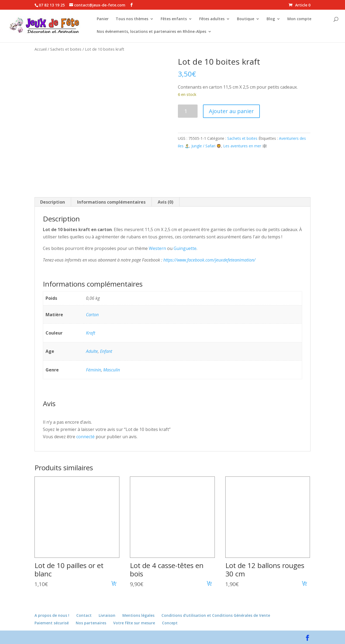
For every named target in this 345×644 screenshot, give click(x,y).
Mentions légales (138, 615)
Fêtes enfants (174, 19)
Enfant (106, 351)
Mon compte (299, 19)
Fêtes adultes (212, 19)
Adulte (92, 351)
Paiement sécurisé (52, 623)
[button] (114, 584)
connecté (85, 437)
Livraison (107, 615)
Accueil (41, 49)
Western (157, 248)
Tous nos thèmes (132, 19)
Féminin (94, 370)
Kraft (91, 333)
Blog (271, 19)
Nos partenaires (91, 623)
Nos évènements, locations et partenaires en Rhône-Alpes (151, 32)
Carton (92, 315)
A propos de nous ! (52, 615)
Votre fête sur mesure (134, 623)
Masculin (112, 370)
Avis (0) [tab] (165, 202)
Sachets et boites (66, 49)
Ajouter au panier (231, 111)
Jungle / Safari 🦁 (206, 146)
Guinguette (185, 248)
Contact (84, 615)
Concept (170, 623)
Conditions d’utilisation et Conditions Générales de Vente (216, 615)
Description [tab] (53, 202)
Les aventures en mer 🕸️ (245, 146)
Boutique (246, 19)
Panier (103, 19)
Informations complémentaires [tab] (111, 202)
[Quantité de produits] (188, 111)
